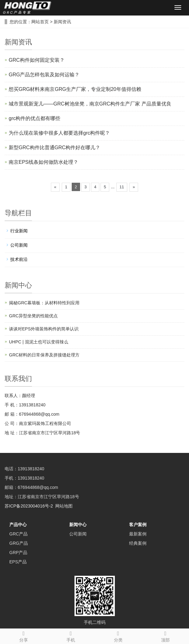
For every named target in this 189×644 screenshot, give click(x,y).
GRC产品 (18, 534)
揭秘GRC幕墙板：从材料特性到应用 (44, 303)
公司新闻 (19, 245)
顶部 (165, 636)
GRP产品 (18, 552)
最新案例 (138, 534)
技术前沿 (19, 259)
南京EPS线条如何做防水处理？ (43, 162)
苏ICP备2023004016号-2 (29, 506)
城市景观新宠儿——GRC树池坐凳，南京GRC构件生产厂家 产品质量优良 (90, 104)
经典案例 (138, 543)
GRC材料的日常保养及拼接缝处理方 (44, 355)
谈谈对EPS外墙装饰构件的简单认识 (44, 329)
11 (122, 187)
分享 (24, 636)
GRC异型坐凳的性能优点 (33, 316)
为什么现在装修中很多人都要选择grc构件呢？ (59, 133)
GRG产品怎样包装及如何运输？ (44, 75)
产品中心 (18, 525)
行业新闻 (19, 231)
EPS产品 (18, 562)
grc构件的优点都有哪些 (34, 118)
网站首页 (40, 22)
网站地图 (64, 506)
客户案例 (138, 525)
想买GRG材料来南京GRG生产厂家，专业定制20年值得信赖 (75, 89)
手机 (71, 636)
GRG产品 (19, 543)
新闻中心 (78, 525)
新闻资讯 (62, 22)
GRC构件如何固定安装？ (37, 60)
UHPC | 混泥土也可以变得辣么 (39, 342)
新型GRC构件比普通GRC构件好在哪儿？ (54, 148)
